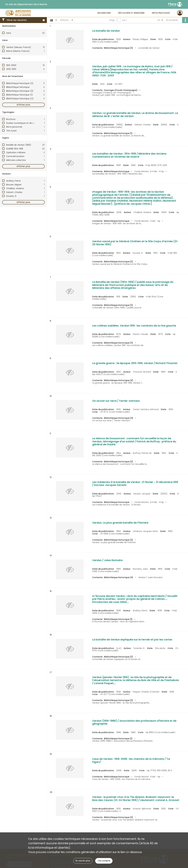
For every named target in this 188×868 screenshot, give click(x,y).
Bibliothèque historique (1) (19, 95)
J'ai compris (104, 861)
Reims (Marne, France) (18, 51)
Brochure (11, 119)
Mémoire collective (16, 160)
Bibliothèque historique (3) (20, 91)
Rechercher (104, 13)
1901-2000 (11, 65)
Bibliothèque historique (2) (20, 83)
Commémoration (15, 156)
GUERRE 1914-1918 (15, 149)
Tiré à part (11, 131)
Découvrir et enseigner (131, 13)
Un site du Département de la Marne (26, 4)
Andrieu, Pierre (13, 181)
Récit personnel (14, 127)
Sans (9, 33)
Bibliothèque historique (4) (20, 99)
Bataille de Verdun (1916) (19, 145)
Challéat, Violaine (15, 188)
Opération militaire (16, 152)
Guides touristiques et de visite (22, 123)
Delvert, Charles (14, 192)
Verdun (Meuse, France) (19, 47)
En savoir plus (83, 861)
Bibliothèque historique (18, 87)
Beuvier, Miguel (14, 185)
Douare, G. (11, 196)
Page (112, 20)
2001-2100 (11, 69)
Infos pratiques (161, 13)
